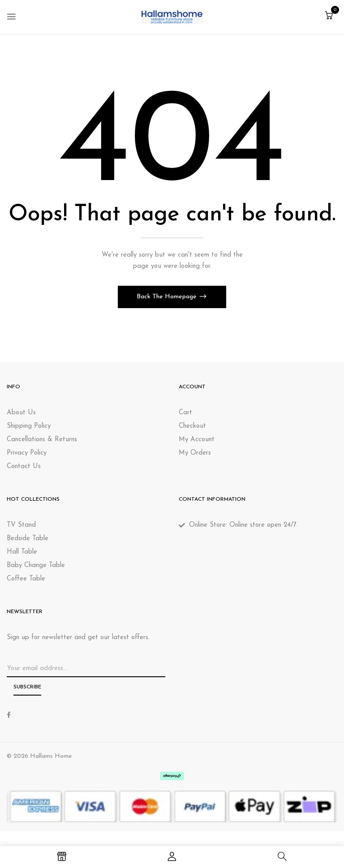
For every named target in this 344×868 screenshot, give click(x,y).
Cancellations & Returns (42, 440)
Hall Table (22, 552)
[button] (329, 16)
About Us (21, 413)
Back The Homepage (168, 297)
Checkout (192, 426)
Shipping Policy (29, 426)
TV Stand (21, 525)
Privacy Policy (27, 453)
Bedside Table (28, 539)
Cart (185, 413)
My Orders (195, 453)
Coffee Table (26, 579)
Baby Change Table (36, 565)
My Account (197, 440)
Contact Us (24, 466)
